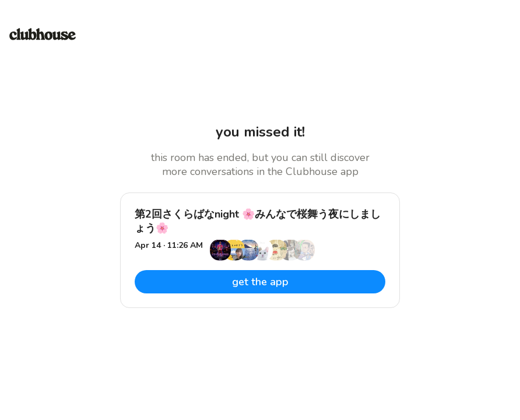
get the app (260, 282)
